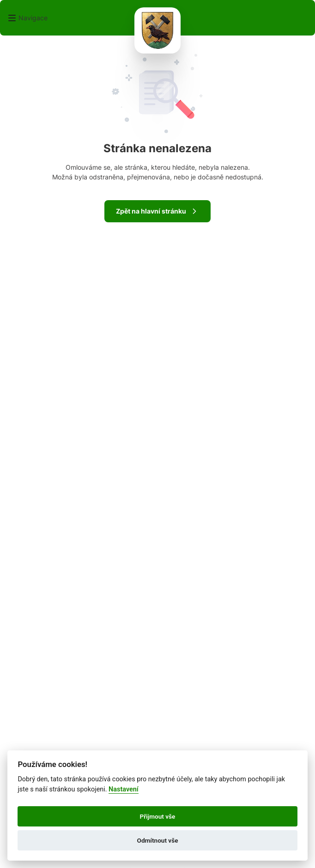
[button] (27, 18)
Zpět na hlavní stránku (157, 211)
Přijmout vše (158, 816)
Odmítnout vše (158, 840)
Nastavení (124, 789)
